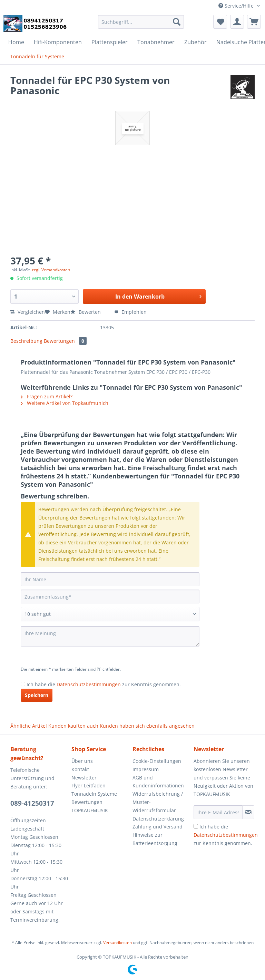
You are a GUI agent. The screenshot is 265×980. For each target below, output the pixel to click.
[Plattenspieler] (110, 42)
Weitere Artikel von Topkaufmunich (65, 403)
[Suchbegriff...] (141, 22)
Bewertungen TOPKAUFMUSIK (90, 806)
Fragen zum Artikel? (47, 396)
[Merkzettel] (220, 22)
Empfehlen (130, 312)
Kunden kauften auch (73, 726)
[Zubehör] (195, 42)
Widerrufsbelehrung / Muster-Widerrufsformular (158, 802)
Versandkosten (117, 943)
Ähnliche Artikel (29, 726)
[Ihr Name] (110, 579)
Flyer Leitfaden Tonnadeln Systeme (94, 790)
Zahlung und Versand (158, 827)
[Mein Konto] (237, 22)
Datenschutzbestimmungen (89, 684)
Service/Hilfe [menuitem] (237, 6)
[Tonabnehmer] (156, 42)
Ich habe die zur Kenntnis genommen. (104, 684)
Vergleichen (28, 312)
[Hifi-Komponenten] (58, 42)
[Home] (16, 42)
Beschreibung (26, 341)
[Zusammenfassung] (110, 596)
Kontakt (80, 769)
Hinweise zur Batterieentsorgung (155, 839)
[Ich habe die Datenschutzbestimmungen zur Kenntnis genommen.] (23, 684)
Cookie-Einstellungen (157, 761)
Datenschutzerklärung (158, 819)
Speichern (37, 695)
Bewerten (86, 312)
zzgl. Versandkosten (51, 270)
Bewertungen (65, 341)
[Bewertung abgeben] (110, 614)
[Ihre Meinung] (110, 636)
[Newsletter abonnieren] (248, 812)
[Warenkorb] (254, 22)
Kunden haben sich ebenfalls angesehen (147, 726)
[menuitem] (141, 25)
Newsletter (84, 778)
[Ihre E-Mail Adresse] (218, 812)
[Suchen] (177, 22)
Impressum (146, 769)
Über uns (82, 761)
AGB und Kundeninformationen (158, 782)
